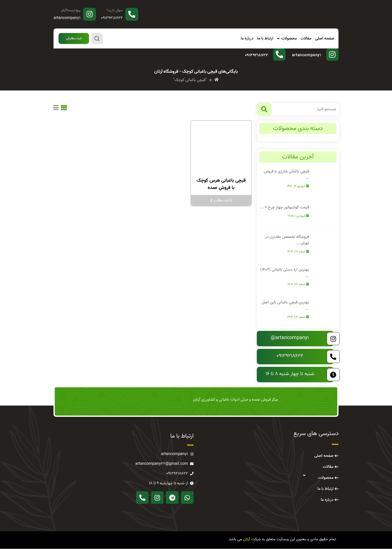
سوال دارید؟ (115, 10)
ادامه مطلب (221, 200)
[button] (74, 39)
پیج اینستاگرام (71, 10)
